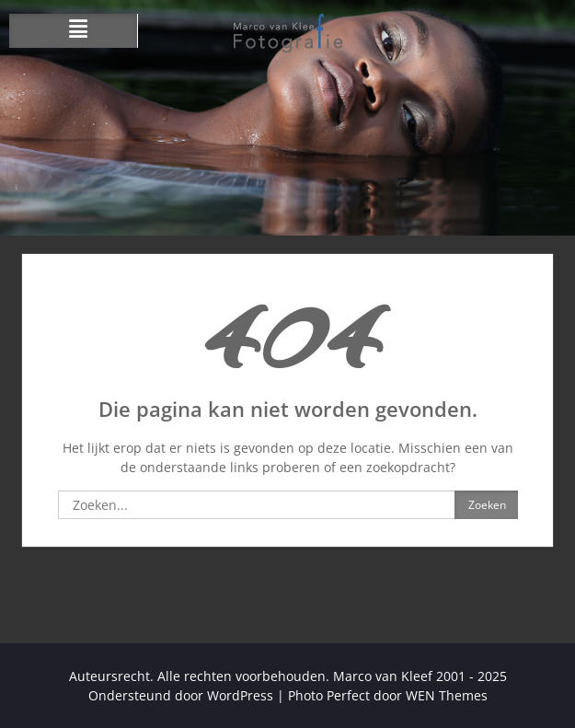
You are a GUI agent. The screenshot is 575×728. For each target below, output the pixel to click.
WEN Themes (447, 695)
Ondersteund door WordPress (181, 695)
